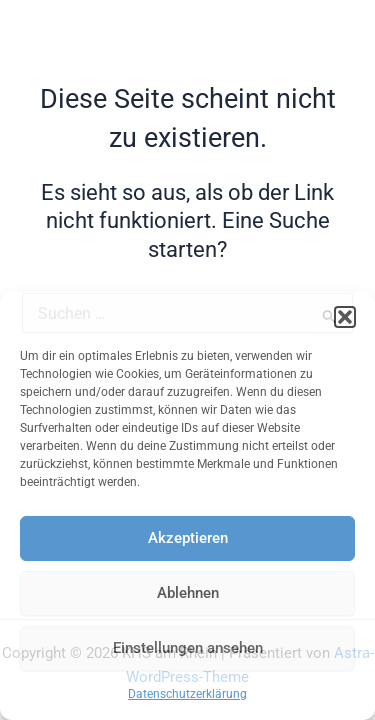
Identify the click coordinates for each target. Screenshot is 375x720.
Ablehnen (188, 593)
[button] (345, 317)
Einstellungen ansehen (188, 648)
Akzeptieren (188, 538)
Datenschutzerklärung (187, 694)
